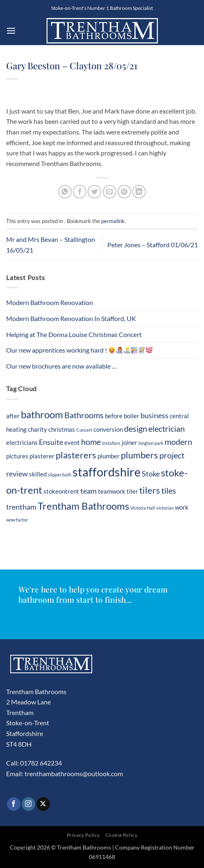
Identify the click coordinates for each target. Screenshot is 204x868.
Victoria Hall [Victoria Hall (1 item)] (143, 508)
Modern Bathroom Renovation (50, 302)
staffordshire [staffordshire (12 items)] (107, 472)
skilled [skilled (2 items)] (38, 474)
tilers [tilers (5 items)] (150, 490)
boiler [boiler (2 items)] (131, 416)
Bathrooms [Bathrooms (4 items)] (84, 415)
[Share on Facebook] (80, 192)
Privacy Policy (84, 835)
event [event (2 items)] (72, 442)
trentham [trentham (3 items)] (21, 507)
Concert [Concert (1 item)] (84, 430)
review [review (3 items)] (17, 474)
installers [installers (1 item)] (111, 443)
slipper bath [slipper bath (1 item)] (60, 475)
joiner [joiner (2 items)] (129, 442)
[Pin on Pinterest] (124, 192)
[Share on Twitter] (94, 192)
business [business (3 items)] (154, 416)
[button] (11, 31)
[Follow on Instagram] (28, 804)
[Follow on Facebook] (14, 804)
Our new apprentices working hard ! (79, 350)
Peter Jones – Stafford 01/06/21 (153, 245)
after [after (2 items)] (13, 416)
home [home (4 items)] (91, 442)
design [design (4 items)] (136, 428)
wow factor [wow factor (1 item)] (17, 520)
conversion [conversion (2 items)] (108, 429)
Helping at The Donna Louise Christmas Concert (74, 334)
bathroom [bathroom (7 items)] (42, 414)
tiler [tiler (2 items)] (132, 491)
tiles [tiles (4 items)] (169, 490)
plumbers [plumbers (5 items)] (139, 455)
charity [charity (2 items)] (37, 429)
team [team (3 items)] (88, 491)
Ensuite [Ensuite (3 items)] (51, 442)
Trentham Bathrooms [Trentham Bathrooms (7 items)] (83, 506)
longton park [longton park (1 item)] (151, 443)
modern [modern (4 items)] (178, 442)
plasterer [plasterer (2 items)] (42, 456)
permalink (113, 221)
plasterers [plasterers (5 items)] (76, 455)
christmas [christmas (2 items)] (62, 429)
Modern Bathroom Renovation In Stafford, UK (71, 318)
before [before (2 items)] (114, 416)
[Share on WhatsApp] (65, 192)
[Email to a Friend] (110, 192)
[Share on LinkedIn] (139, 192)
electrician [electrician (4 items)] (167, 428)
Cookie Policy (121, 835)
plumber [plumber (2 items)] (109, 456)
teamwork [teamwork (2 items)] (112, 491)
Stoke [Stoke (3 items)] (151, 474)
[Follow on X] (43, 804)
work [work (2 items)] (182, 507)
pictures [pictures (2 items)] (17, 456)
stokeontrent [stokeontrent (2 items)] (61, 491)
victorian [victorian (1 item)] (165, 508)
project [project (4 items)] (172, 455)
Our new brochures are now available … (61, 366)
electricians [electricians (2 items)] (22, 442)
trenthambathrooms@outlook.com (74, 773)
